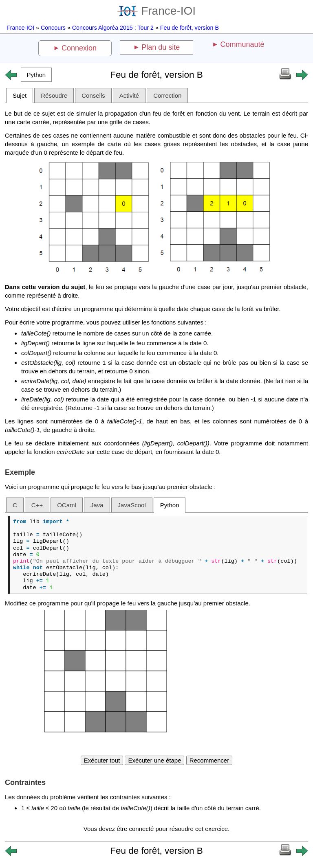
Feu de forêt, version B (190, 28)
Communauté (242, 44)
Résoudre (54, 95)
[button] (36, 75)
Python (170, 505)
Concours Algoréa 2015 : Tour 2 (113, 28)
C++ (37, 505)
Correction (167, 95)
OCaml (67, 505)
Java (97, 505)
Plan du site (161, 47)
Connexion (79, 48)
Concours (53, 28)
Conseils (93, 95)
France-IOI (156, 11)
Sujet (20, 95)
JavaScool (132, 505)
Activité (129, 95)
